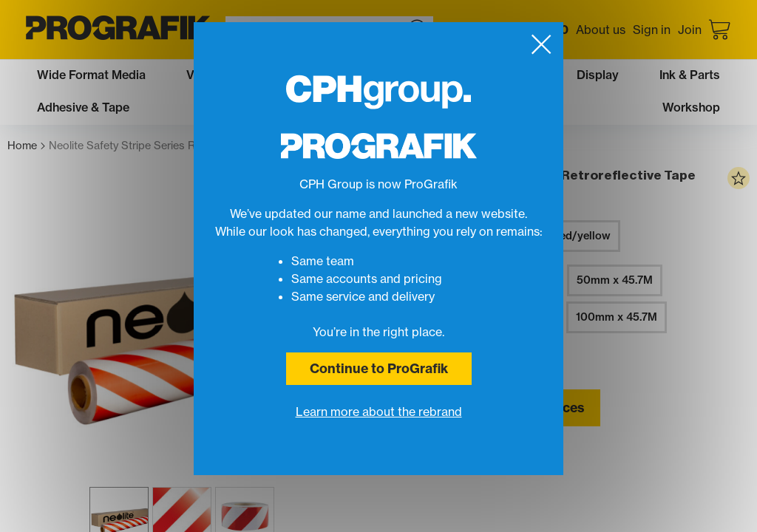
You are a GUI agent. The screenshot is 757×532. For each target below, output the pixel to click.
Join (690, 30)
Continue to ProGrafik (379, 368)
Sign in (652, 30)
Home (26, 146)
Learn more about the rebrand (379, 412)
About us (601, 30)
